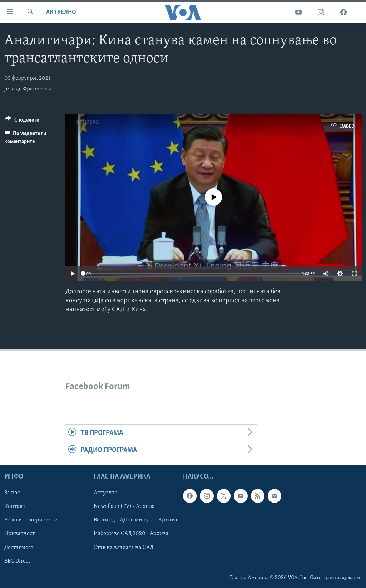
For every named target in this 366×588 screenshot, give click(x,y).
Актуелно (61, 12)
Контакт (15, 506)
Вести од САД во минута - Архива (135, 520)
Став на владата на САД (123, 547)
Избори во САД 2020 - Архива (131, 534)
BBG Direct (17, 561)
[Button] (22, 121)
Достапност (19, 547)
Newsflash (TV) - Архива (124, 506)
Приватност (19, 534)
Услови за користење (31, 520)
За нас (12, 493)
